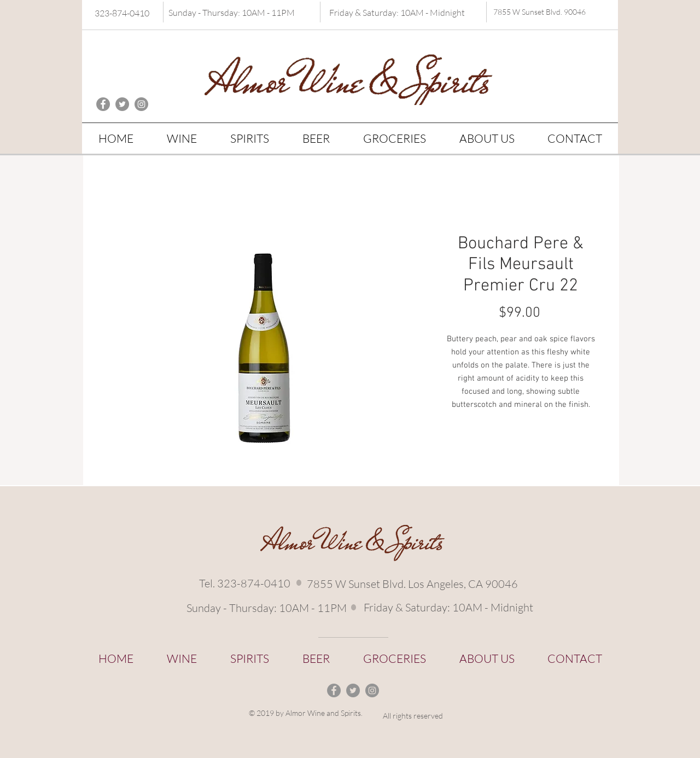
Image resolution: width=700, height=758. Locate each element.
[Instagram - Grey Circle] (141, 104)
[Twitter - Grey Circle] (122, 104)
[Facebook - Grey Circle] (103, 104)
